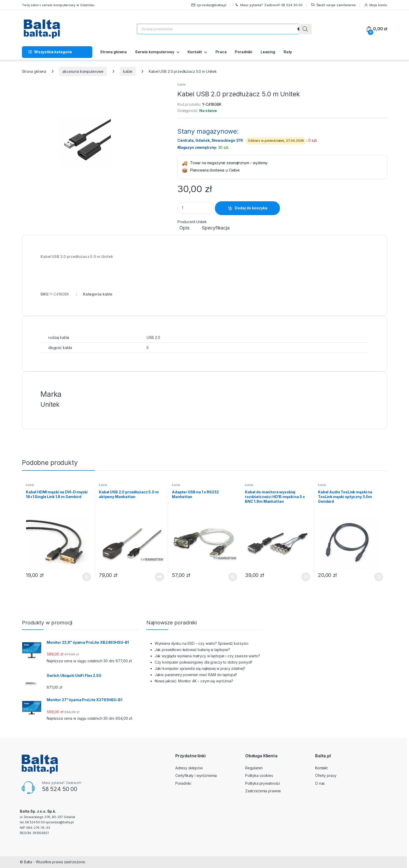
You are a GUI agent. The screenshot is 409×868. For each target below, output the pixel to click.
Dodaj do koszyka (251, 208)
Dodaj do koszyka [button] (87, 577)
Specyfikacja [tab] (216, 228)
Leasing (268, 52)
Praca (221, 52)
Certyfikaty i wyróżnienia (196, 775)
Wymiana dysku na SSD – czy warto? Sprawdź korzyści (202, 643)
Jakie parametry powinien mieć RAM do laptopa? (196, 675)
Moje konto (375, 5)
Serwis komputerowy (155, 52)
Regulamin (254, 768)
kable (128, 71)
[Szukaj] (305, 29)
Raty (288, 52)
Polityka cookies (259, 775)
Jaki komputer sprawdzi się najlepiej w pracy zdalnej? (200, 668)
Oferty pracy (326, 775)
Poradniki (243, 52)
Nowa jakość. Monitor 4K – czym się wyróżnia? (194, 681)
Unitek (202, 222)
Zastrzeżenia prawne (263, 791)
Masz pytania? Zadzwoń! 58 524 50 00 (269, 5)
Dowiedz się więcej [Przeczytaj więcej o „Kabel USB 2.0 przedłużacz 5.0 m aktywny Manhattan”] (159, 577)
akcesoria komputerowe (83, 71)
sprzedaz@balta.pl (209, 5)
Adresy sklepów (189, 768)
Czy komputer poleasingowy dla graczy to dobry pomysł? (204, 662)
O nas (320, 783)
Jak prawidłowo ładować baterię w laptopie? (192, 650)
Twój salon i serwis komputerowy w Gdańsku (58, 5)
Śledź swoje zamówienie (333, 5)
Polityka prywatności (263, 783)
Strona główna (113, 52)
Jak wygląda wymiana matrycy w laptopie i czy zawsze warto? (207, 656)
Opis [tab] (184, 228)
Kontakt (195, 52)
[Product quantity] (196, 208)
